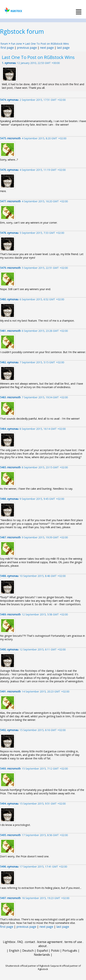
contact (30, 942)
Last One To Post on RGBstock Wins (47, 44)
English (14, 951)
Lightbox (9, 942)
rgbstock (13, 10)
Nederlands (42, 955)
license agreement (50, 942)
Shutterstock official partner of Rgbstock (28, 966)
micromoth (14, 138)
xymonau (10, 63)
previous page (27, 48)
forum (4, 44)
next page (47, 48)
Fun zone (16, 44)
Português (70, 951)
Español (42, 951)
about (42, 946)
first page (7, 48)
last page (63, 48)
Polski (55, 951)
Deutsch (28, 951)
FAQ (20, 942)
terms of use (73, 942)
